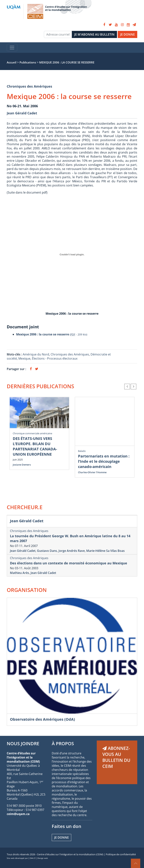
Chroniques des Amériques (29, 86)
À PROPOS (63, 743)
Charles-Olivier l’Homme (92, 472)
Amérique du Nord (36, 354)
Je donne (61, 837)
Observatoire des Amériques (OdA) (42, 719)
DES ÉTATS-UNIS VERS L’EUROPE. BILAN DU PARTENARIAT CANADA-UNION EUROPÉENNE (35, 446)
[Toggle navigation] (12, 48)
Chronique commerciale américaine (32, 433)
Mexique (24, 358)
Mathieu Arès (19, 573)
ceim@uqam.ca (18, 814)
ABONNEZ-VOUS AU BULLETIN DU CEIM (116, 757)
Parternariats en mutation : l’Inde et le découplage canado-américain (104, 461)
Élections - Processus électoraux (55, 358)
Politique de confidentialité (121, 854)
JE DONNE (127, 34)
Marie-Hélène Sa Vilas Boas (105, 551)
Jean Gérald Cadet (22, 113)
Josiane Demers (22, 465)
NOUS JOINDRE (23, 743)
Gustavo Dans (47, 551)
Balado (82, 451)
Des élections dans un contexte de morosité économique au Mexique (69, 563)
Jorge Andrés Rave (72, 551)
